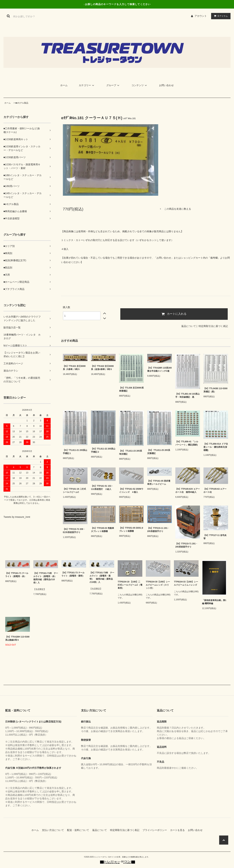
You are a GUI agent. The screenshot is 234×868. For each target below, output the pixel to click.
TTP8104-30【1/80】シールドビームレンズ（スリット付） (158, 585)
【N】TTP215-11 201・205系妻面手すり (158, 530)
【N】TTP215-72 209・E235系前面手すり (74, 531)
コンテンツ (140, 85)
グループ (113, 85)
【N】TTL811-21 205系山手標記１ (75, 452)
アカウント (201, 16)
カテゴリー (87, 85)
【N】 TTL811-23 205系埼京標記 (131, 452)
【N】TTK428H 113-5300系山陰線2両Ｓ (17, 638)
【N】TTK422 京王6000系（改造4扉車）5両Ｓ (102, 368)
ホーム (64, 85)
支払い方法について (54, 830)
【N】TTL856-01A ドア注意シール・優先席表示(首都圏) (216, 447)
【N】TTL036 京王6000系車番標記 (131, 389)
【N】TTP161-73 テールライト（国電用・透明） (73, 574)
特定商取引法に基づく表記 (213, 326)
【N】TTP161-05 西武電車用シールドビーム (159, 482)
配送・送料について (79, 830)
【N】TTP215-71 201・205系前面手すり (187, 545)
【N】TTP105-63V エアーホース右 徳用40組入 (188, 491)
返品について (189, 326)
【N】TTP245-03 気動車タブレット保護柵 (103, 530)
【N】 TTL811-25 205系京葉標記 (159, 452)
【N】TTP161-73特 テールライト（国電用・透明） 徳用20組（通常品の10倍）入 (102, 577)
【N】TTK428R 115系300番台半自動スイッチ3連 (159, 369)
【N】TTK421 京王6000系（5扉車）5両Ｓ (74, 368)
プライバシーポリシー (156, 830)
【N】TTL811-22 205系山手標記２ (103, 450)
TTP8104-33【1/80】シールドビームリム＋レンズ (186, 583)
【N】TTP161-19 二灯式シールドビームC (74, 491)
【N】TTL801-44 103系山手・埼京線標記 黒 (187, 395)
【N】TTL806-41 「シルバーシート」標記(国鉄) (187, 443)
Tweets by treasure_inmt (17, 517)
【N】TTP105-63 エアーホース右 (215, 491)
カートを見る (179, 830)
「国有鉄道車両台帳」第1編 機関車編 (214, 602)
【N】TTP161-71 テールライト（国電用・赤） (17, 575)
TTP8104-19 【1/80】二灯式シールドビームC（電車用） (130, 585)
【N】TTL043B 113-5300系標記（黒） (215, 390)
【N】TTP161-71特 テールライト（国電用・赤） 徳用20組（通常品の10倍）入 (46, 578)
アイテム (220, 16)
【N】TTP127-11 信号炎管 (215, 537)
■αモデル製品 (22, 103)
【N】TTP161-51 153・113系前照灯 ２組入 (102, 488)
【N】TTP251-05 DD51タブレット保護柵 (131, 530)
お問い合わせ (166, 85)
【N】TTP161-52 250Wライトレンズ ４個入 (131, 491)
